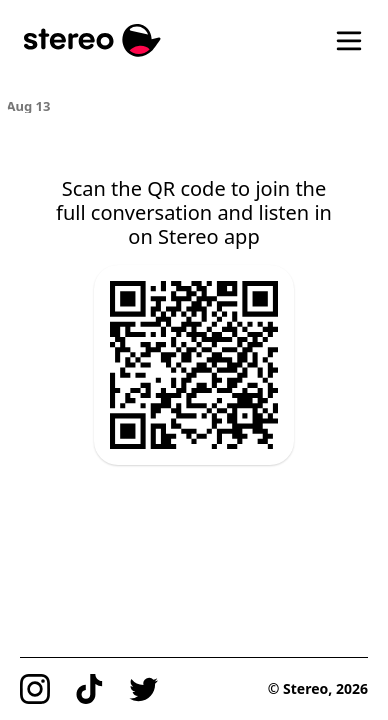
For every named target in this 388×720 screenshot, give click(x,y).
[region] (194, 105)
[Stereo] (92, 40)
